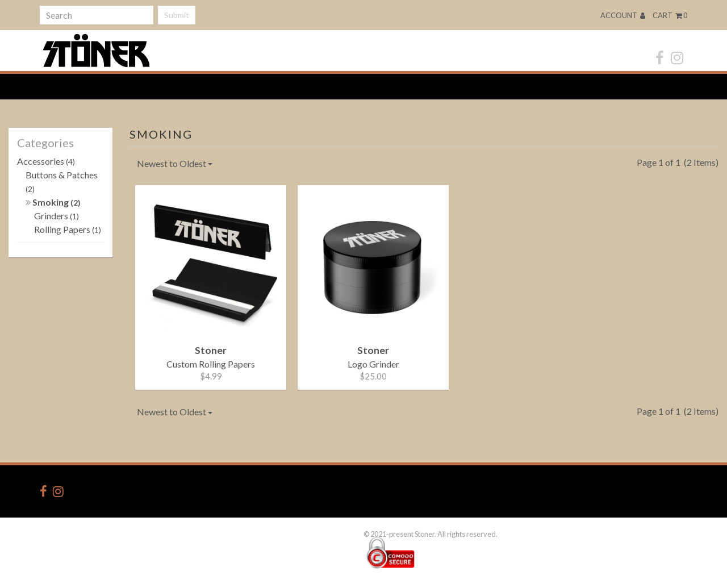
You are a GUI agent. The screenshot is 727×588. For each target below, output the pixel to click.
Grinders (57, 216)
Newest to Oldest (175, 163)
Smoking (53, 202)
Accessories (46, 161)
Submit (177, 15)
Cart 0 (670, 15)
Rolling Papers (68, 229)
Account (623, 15)
